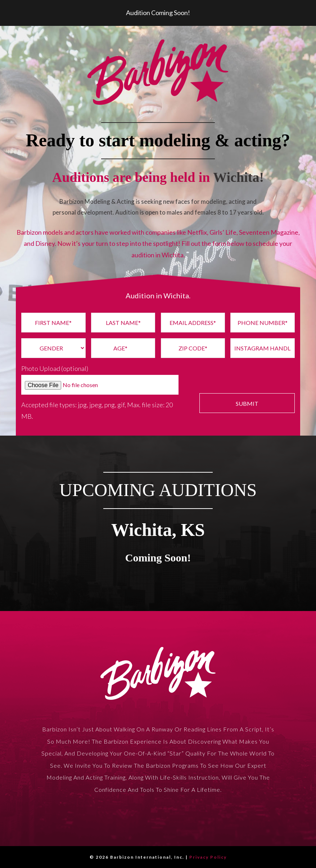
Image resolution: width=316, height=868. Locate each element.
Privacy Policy (208, 857)
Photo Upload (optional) (55, 368)
